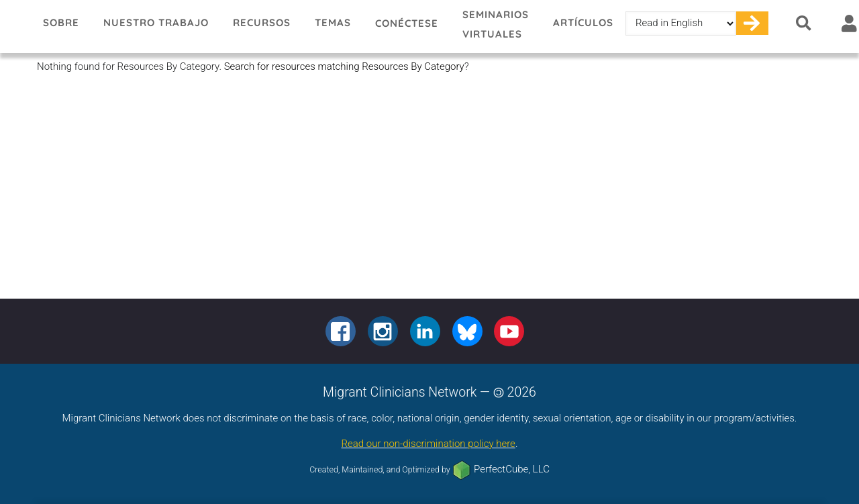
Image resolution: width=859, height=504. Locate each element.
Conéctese (407, 23)
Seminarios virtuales (496, 24)
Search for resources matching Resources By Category (344, 66)
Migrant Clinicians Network (15, 26)
